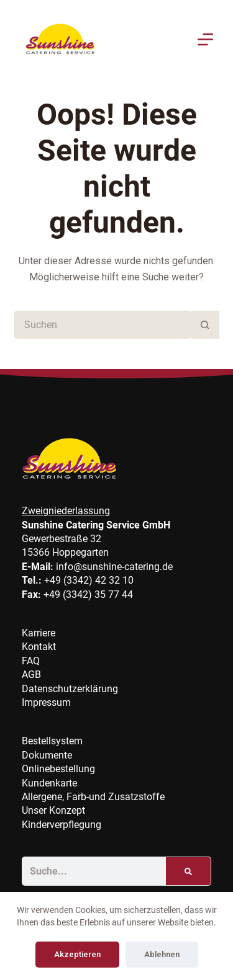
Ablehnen (162, 954)
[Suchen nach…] (103, 325)
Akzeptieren (77, 954)
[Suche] (188, 871)
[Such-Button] (205, 325)
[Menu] (205, 39)
